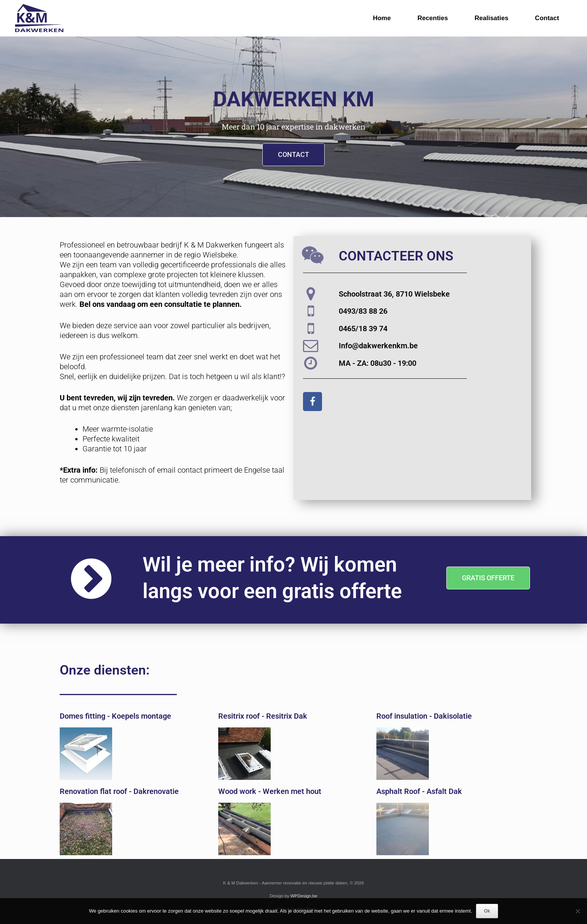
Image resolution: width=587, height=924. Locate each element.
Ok (487, 911)
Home (382, 18)
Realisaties (491, 18)
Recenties (433, 18)
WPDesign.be (304, 896)
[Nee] (577, 911)
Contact (547, 18)
